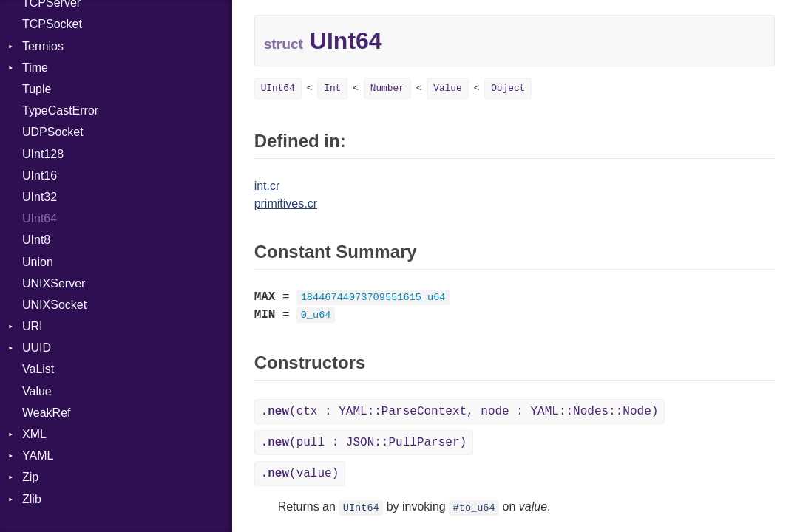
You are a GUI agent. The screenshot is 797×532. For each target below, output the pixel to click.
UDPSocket (53, 132)
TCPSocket (52, 24)
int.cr (267, 186)
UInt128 (43, 154)
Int (332, 88)
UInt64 (40, 218)
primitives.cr (286, 204)
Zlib (32, 499)
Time (35, 68)
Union (38, 262)
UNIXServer (54, 283)
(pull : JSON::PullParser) (364, 443)
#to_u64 (474, 508)
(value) (300, 474)
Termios (43, 46)
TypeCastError (60, 110)
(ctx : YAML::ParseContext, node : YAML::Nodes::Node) (460, 412)
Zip (30, 477)
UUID (37, 348)
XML (34, 434)
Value (37, 391)
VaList (38, 369)
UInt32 (40, 197)
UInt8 (36, 240)
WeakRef (47, 413)
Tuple (37, 89)
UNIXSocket (54, 305)
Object (508, 88)
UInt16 (40, 175)
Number (387, 88)
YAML (38, 456)
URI (33, 326)
